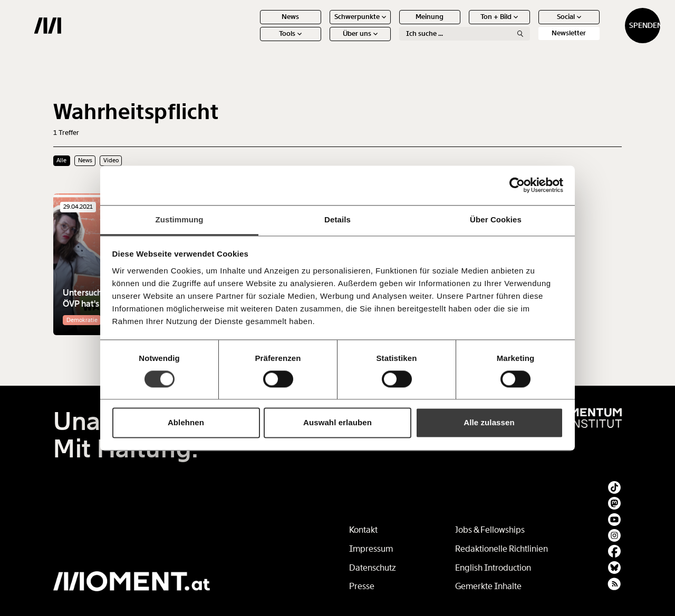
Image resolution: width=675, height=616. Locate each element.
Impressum (371, 549)
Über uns (322, 42)
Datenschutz (373, 568)
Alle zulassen (489, 423)
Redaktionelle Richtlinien (502, 549)
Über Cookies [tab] (496, 219)
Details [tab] (337, 219)
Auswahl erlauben (337, 423)
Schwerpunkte (322, 25)
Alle (61, 160)
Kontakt (363, 530)
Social (531, 25)
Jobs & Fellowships (490, 530)
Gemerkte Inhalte (488, 586)
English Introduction (493, 568)
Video (111, 160)
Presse (362, 586)
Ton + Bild (461, 25)
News (252, 25)
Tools (252, 42)
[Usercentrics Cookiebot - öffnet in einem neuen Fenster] (517, 185)
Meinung (392, 25)
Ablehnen (186, 423)
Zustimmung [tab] (180, 219)
